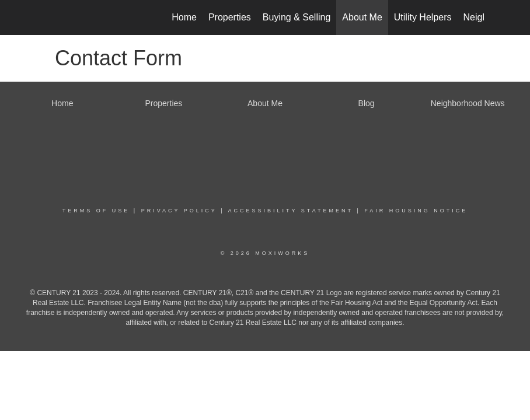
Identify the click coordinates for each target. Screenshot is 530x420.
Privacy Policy (179, 211)
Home (184, 17)
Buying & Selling (297, 17)
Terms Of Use (96, 211)
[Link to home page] (52, 17)
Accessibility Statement (291, 211)
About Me (362, 17)
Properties (230, 17)
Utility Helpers (423, 17)
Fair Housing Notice (416, 211)
